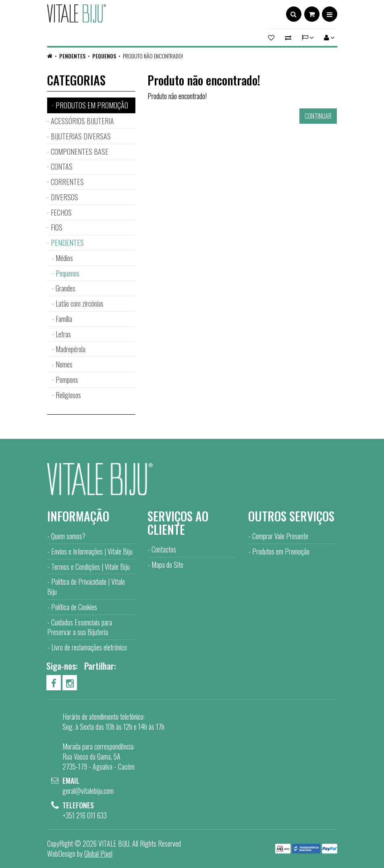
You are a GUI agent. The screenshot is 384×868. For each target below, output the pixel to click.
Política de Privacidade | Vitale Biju (86, 587)
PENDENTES (72, 56)
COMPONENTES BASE (80, 152)
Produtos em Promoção (281, 551)
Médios (64, 258)
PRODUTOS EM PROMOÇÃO (92, 105)
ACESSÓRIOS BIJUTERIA (82, 121)
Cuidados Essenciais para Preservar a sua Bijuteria (80, 627)
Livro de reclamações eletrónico (89, 647)
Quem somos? (68, 536)
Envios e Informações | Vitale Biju (92, 551)
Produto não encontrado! (153, 56)
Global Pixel (98, 853)
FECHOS (61, 212)
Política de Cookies (74, 607)
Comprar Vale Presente (280, 536)
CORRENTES (67, 182)
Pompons (67, 380)
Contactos (164, 549)
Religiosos (68, 395)
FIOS (57, 227)
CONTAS (62, 166)
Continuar (318, 116)
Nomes (64, 364)
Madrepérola (71, 349)
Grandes (65, 288)
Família (64, 319)
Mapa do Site (167, 565)
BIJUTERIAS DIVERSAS (81, 136)
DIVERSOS (64, 197)
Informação (78, 516)
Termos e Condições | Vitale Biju (90, 567)
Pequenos (104, 56)
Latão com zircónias (80, 303)
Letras (63, 334)
